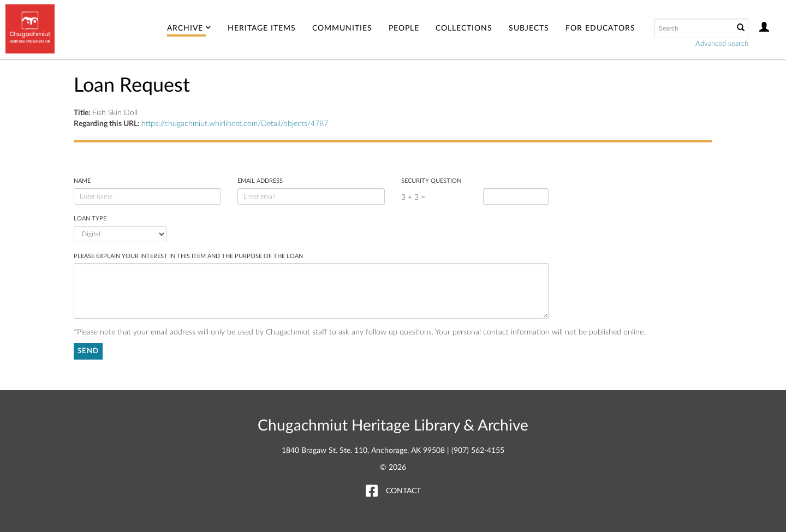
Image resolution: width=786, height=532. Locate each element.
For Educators (600, 28)
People (404, 28)
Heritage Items (262, 28)
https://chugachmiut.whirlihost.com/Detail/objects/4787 (235, 124)
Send (88, 351)
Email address (260, 181)
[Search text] (693, 28)
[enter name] (147, 196)
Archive (189, 28)
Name (82, 181)
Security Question (431, 181)
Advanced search (722, 44)
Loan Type (90, 219)
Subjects (529, 28)
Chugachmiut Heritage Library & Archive (393, 426)
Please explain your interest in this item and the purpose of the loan (188, 256)
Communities (342, 28)
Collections (464, 28)
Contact (403, 491)
